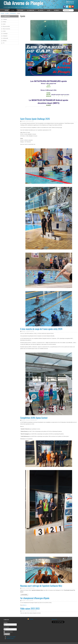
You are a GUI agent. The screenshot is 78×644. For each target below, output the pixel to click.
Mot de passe (6, 627)
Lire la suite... (24, 595)
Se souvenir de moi (8, 632)
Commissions (13, 13)
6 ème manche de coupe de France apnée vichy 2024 (41, 329)
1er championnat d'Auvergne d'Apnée (35, 598)
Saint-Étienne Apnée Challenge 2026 (35, 119)
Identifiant (6, 622)
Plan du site (54, 619)
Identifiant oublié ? (10, 639)
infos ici (25, 605)
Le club (7, 13)
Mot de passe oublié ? (10, 637)
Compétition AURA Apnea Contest (34, 418)
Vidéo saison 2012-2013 (30, 609)
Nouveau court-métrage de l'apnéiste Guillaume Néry (41, 586)
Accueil (2, 13)
